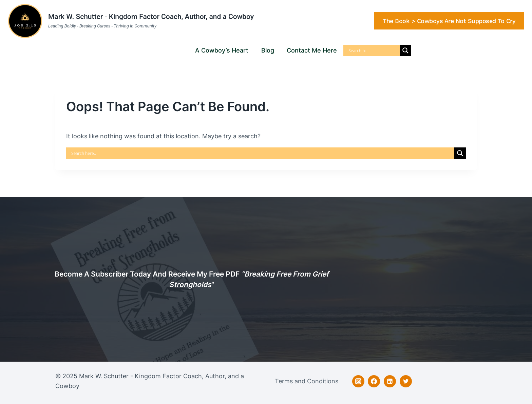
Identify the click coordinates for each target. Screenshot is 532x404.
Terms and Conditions (307, 381)
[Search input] (357, 50)
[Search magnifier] (405, 50)
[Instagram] (358, 381)
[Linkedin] (390, 381)
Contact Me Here (312, 50)
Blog (268, 50)
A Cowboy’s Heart (222, 50)
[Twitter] (406, 381)
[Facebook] (374, 381)
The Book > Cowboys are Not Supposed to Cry (449, 21)
